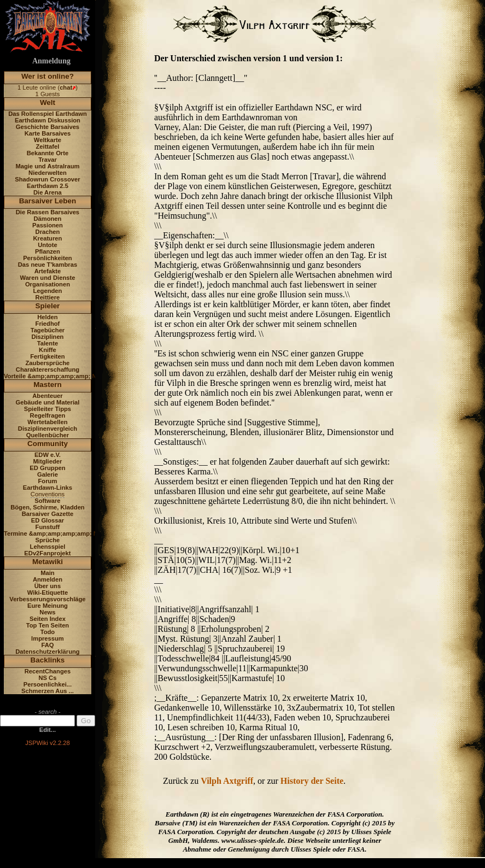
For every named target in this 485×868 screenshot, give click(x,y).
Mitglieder (48, 461)
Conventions (48, 494)
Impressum (48, 638)
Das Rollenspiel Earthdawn (48, 114)
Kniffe (48, 350)
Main (47, 573)
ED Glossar (48, 520)
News (47, 612)
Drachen (48, 232)
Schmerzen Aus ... (48, 691)
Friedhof (48, 324)
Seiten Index (48, 619)
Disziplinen (47, 337)
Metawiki (48, 562)
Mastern (48, 385)
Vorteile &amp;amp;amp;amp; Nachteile (62, 376)
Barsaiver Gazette (48, 514)
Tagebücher (48, 330)
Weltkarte (48, 140)
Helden (47, 317)
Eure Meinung (48, 606)
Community (48, 444)
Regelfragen (48, 415)
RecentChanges (48, 671)
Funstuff (48, 527)
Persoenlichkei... (48, 684)
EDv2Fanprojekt (47, 553)
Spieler (48, 306)
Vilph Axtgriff (227, 781)
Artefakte (48, 271)
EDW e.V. (48, 455)
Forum (48, 481)
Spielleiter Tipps (48, 409)
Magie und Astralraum (47, 166)
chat (66, 87)
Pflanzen (48, 251)
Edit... (48, 730)
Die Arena (48, 192)
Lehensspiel (48, 547)
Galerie (48, 474)
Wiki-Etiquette (48, 593)
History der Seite (312, 781)
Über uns (48, 586)
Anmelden (48, 579)
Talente (48, 343)
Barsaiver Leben (48, 201)
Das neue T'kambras (48, 265)
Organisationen (48, 284)
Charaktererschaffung (48, 370)
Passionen (48, 225)
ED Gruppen (47, 468)
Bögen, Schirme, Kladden (48, 507)
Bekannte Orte (48, 153)
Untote (47, 245)
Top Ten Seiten (48, 625)
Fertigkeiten (47, 356)
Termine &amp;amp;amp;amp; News (57, 533)
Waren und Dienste (47, 278)
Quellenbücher (48, 435)
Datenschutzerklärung (48, 652)
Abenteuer (47, 396)
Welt (48, 102)
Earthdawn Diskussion (48, 120)
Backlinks (48, 660)
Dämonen (47, 219)
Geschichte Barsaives (48, 127)
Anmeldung (51, 61)
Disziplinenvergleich (48, 429)
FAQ (47, 645)
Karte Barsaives (48, 133)
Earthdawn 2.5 (48, 186)
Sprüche (48, 540)
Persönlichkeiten (48, 258)
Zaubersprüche (48, 363)
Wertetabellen (47, 422)
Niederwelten (48, 173)
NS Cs (47, 678)
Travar (48, 160)
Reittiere (48, 297)
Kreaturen (48, 238)
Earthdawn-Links (48, 488)
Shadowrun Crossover (47, 179)
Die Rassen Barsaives (48, 212)
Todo (48, 632)
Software (47, 501)
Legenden (48, 291)
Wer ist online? (48, 76)
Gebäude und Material (48, 402)
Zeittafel (47, 146)
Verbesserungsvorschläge (47, 599)
